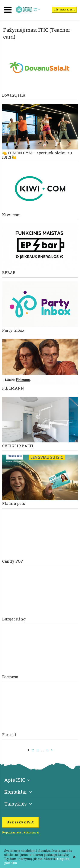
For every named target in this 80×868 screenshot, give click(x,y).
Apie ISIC (17, 780)
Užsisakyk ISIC (64, 9)
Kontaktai (18, 792)
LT (37, 9)
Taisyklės (18, 804)
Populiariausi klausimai (21, 832)
